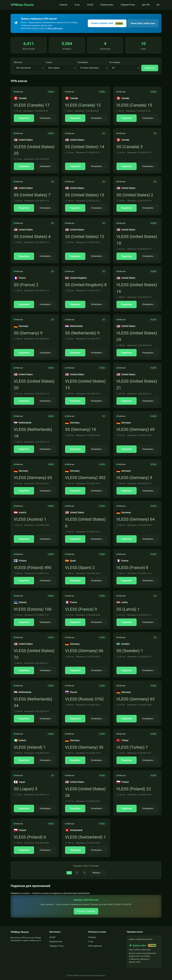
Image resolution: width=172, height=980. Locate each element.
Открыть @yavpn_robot (107, 23)
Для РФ (146, 5)
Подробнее (24, 118)
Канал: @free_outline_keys (140, 950)
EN (158, 5)
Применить (150, 68)
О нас (77, 5)
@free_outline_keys (55, 28)
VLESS (90, 5)
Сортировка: (83, 62)
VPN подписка (95, 946)
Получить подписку (86, 911)
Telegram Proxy (128, 5)
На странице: (115, 62)
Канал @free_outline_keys (143, 23)
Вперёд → (97, 873)
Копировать (45, 118)
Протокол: (18, 62)
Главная (63, 5)
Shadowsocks (107, 5)
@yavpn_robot (143, 945)
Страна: (49, 62)
